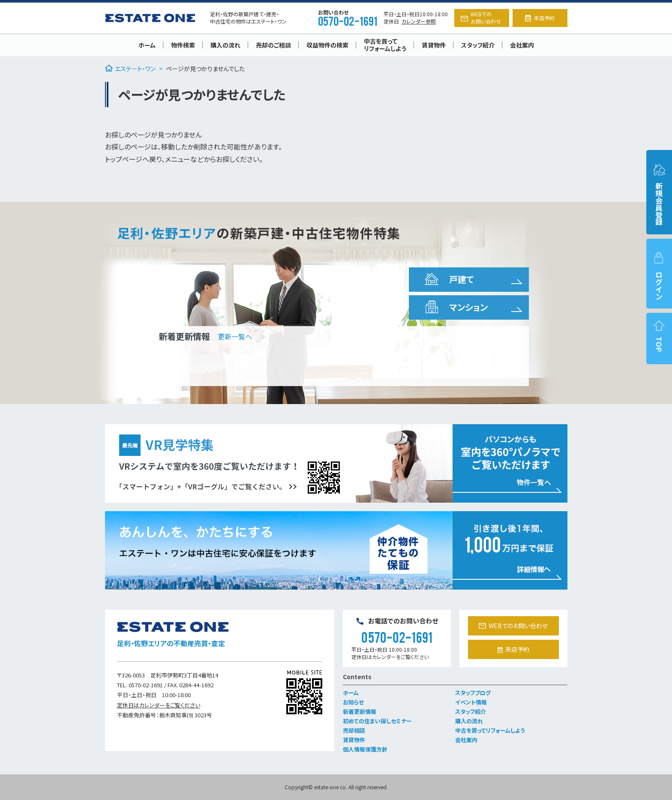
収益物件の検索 (327, 45)
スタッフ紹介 (478, 45)
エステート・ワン (130, 69)
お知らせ (353, 702)
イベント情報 (471, 702)
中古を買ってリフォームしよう (385, 45)
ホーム (147, 45)
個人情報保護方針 (365, 749)
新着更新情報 (360, 712)
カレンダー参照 (419, 21)
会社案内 (522, 45)
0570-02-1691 (348, 21)
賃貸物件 (434, 45)
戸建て (448, 279)
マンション (455, 307)
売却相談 (354, 730)
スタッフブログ (473, 693)
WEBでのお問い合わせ (481, 18)
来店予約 (540, 18)
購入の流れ (225, 45)
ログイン (659, 276)
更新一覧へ (235, 336)
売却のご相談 (273, 45)
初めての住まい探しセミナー (377, 721)
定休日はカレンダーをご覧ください (159, 705)
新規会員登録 (659, 194)
